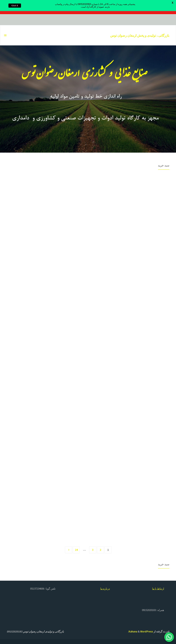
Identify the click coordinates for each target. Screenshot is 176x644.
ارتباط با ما (158, 588)
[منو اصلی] (5, 35)
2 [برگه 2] (100, 549)
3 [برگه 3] (93, 549)
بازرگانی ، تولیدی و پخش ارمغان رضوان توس (140, 36)
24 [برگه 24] (76, 549)
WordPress (147, 631)
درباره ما (105, 588)
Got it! (15, 6)
